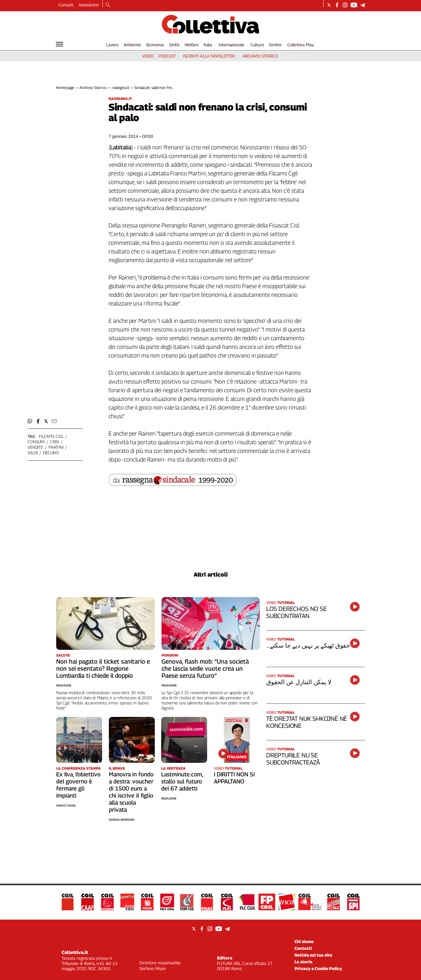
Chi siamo (304, 941)
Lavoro (112, 45)
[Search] (108, 5)
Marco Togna (66, 805)
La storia (303, 962)
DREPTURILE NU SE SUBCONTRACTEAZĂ (293, 759)
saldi (33, 453)
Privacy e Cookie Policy (318, 968)
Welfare (192, 45)
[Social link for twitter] (329, 5)
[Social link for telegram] (363, 5)
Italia (208, 45)
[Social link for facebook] (337, 5)
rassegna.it (121, 88)
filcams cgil (51, 436)
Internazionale (231, 45)
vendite (35, 447)
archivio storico (260, 56)
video (148, 56)
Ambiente (132, 45)
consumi (36, 442)
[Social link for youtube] (354, 5)
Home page (65, 88)
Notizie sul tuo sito (313, 955)
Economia (155, 45)
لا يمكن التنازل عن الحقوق (299, 682)
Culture (257, 45)
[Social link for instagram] (345, 5)
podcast (167, 56)
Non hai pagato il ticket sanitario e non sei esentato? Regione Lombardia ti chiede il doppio (103, 668)
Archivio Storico (93, 88)
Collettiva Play (301, 45)
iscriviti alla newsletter (209, 56)
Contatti (66, 5)
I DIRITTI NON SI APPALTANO (234, 778)
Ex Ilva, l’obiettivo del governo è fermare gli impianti (78, 785)
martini (56, 447)
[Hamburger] (60, 44)
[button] (30, 421)
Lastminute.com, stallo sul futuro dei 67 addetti (182, 781)
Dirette (275, 45)
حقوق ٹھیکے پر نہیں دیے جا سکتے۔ (308, 645)
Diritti (174, 45)
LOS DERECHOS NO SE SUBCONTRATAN (297, 612)
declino (51, 453)
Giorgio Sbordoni (122, 820)
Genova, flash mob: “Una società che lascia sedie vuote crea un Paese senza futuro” (205, 668)
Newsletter (89, 5)
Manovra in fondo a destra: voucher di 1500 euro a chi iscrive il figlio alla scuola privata (131, 792)
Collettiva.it (75, 952)
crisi (55, 442)
